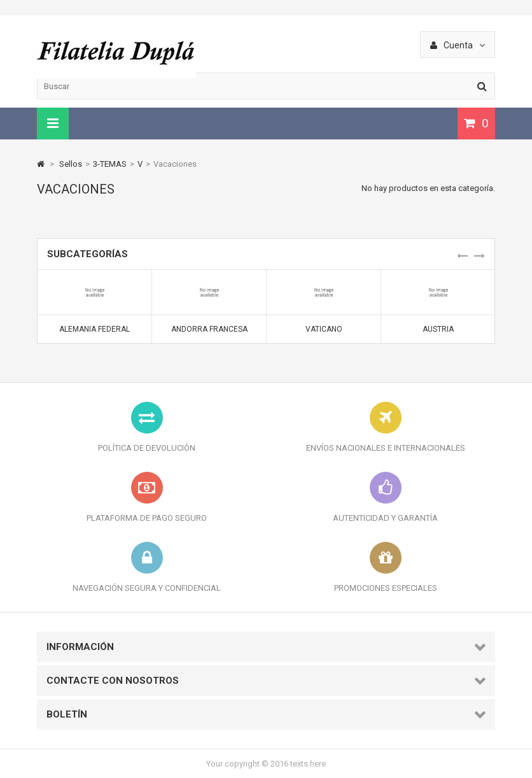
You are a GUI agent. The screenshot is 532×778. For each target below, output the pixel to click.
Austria (438, 329)
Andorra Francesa (209, 329)
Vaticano (324, 329)
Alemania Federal (94, 329)
